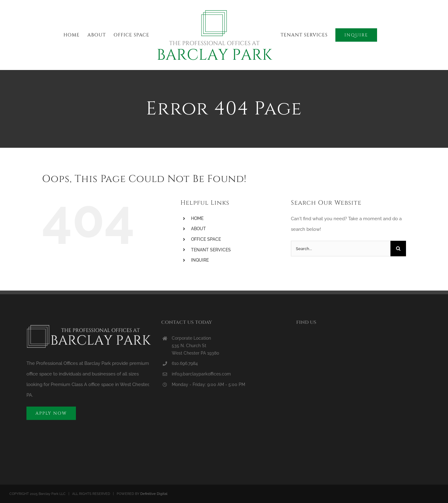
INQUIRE (200, 260)
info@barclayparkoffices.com (201, 374)
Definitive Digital (154, 494)
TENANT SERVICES (211, 250)
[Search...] (341, 249)
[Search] (398, 249)
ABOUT (198, 229)
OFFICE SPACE (206, 239)
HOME (197, 218)
